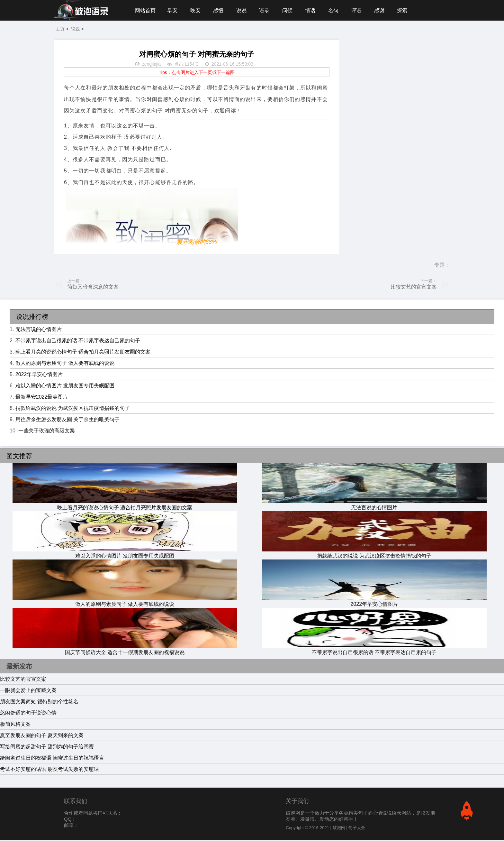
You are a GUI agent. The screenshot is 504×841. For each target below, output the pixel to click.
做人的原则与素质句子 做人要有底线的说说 (65, 364)
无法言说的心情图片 (39, 330)
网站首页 (145, 10)
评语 (359, 10)
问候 (289, 10)
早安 (173, 10)
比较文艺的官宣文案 (414, 287)
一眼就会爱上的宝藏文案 (28, 691)
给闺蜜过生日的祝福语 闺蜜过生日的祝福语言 (52, 758)
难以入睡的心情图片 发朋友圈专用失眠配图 (65, 386)
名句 (336, 10)
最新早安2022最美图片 (42, 397)
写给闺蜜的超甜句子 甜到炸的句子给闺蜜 (47, 747)
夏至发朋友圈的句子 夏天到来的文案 (42, 736)
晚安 (196, 10)
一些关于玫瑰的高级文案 (47, 431)
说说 (243, 10)
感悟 (219, 10)
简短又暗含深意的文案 (93, 287)
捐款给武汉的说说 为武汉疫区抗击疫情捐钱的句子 (73, 409)
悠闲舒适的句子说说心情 (28, 713)
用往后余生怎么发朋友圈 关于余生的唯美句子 (67, 420)
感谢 (382, 10)
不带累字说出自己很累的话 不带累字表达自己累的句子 (78, 341)
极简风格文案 (15, 725)
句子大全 (357, 828)
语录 (266, 10)
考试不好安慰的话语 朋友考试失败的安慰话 (50, 770)
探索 (406, 10)
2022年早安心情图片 (39, 375)
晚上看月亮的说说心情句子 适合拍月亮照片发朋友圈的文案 (83, 352)
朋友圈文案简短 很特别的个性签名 (39, 702)
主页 (60, 30)
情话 (312, 10)
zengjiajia (151, 65)
